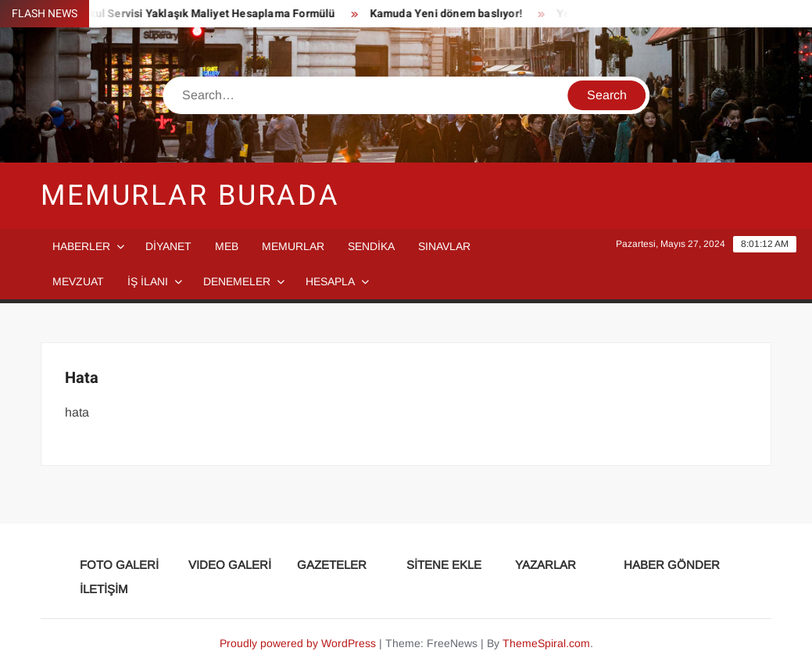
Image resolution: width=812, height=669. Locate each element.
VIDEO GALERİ (230, 565)
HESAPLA (330, 281)
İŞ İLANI (148, 281)
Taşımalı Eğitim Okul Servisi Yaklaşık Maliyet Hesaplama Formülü (170, 14)
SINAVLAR (444, 246)
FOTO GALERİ (119, 565)
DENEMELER (237, 281)
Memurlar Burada (190, 196)
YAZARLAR (546, 565)
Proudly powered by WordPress (298, 643)
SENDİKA (371, 246)
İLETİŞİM (104, 589)
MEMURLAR (293, 246)
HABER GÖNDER (672, 565)
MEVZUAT (78, 281)
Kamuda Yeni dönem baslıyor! (449, 14)
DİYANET (168, 246)
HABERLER (81, 246)
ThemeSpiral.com (546, 643)
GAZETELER (332, 565)
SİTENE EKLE (444, 565)
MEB (227, 246)
